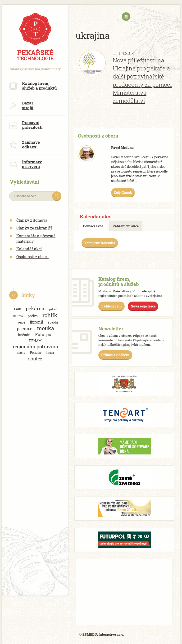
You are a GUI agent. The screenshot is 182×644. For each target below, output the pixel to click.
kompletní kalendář (100, 243)
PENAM (35, 341)
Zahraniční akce (126, 226)
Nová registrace (143, 306)
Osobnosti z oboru (32, 257)
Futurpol (44, 334)
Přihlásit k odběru (115, 355)
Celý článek (123, 192)
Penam (35, 352)
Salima (18, 316)
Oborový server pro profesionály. (35, 67)
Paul (18, 309)
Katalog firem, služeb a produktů (33, 86)
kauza (50, 353)
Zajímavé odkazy (25, 145)
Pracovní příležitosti (26, 125)
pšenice (25, 328)
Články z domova (32, 220)
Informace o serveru (26, 164)
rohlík (50, 315)
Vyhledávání (111, 306)
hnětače (24, 335)
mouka (45, 328)
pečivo (33, 316)
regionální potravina (35, 347)
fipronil (36, 322)
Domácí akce (93, 226)
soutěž (35, 359)
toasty (21, 353)
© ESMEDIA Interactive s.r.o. (102, 634)
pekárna (35, 309)
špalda (53, 322)
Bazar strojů (21, 105)
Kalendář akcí (29, 249)
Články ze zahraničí (34, 228)
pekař (53, 309)
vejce (21, 322)
